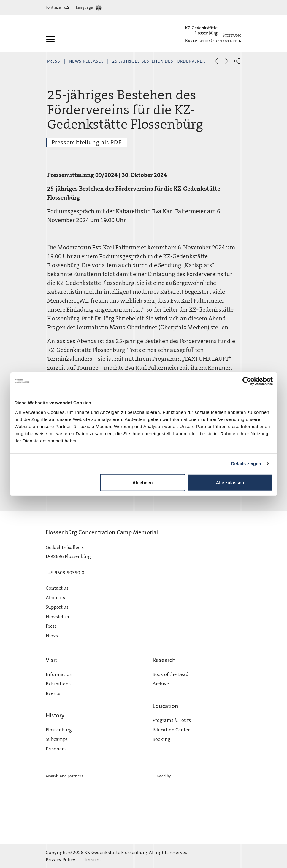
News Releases (86, 61)
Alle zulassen (230, 482)
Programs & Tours (172, 720)
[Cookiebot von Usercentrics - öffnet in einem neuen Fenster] (247, 381)
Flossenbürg (59, 730)
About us (55, 597)
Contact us (57, 588)
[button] (237, 61)
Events (53, 693)
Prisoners (56, 749)
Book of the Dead (171, 674)
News (52, 635)
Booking (161, 739)
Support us (57, 607)
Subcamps (57, 739)
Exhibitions (58, 684)
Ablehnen (142, 482)
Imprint (93, 860)
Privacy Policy (61, 860)
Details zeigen (246, 463)
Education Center (171, 730)
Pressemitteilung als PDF (87, 142)
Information (59, 674)
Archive (161, 684)
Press (54, 61)
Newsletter (58, 616)
